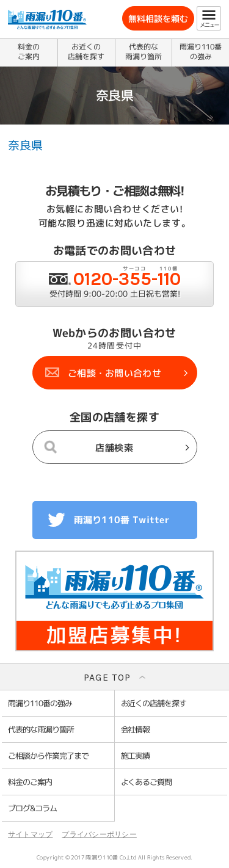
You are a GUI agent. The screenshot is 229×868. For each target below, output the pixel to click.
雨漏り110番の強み (201, 52)
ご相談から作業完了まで (48, 756)
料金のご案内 (29, 52)
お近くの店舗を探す (86, 52)
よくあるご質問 (147, 782)
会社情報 (136, 729)
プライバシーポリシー (99, 834)
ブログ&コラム (32, 808)
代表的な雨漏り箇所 (144, 52)
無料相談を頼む (158, 19)
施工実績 (136, 756)
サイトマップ (30, 834)
